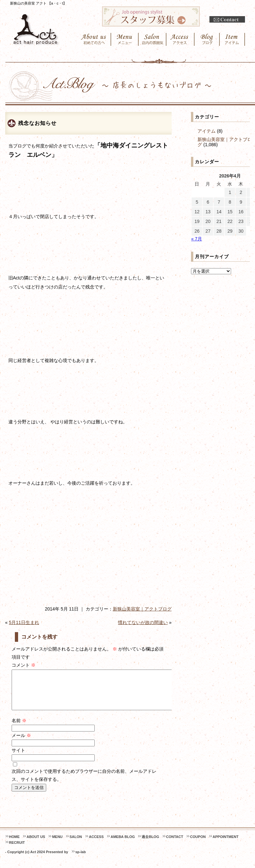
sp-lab (80, 860)
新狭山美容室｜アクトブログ (142, 609)
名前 (19, 728)
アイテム (207, 131)
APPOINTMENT (226, 844)
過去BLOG (150, 844)
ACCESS (96, 844)
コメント (24, 665)
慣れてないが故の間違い (143, 622)
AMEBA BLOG (123, 844)
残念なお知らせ (37, 123)
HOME (14, 844)
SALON (76, 844)
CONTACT (175, 844)
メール (21, 743)
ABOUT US (36, 844)
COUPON (198, 844)
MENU (57, 844)
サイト (18, 758)
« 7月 (196, 239)
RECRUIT (17, 850)
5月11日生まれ (24, 622)
